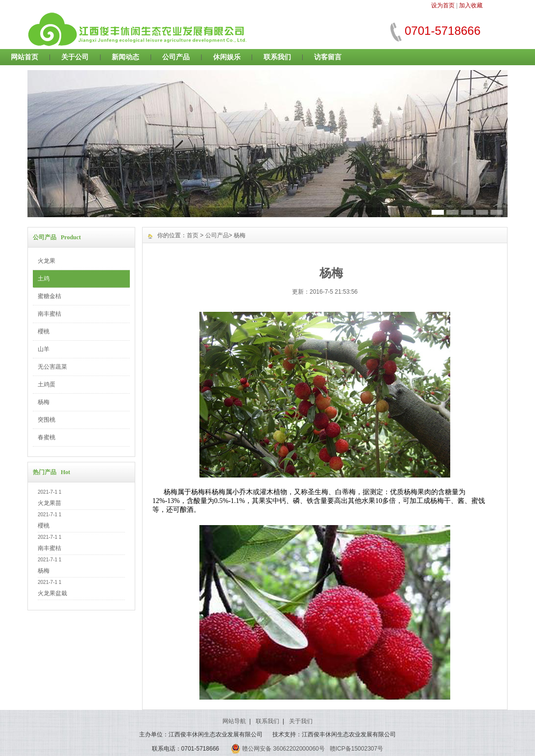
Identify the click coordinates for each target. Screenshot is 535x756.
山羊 (44, 349)
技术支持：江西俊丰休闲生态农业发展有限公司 (334, 734)
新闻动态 (125, 57)
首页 (193, 235)
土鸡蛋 (47, 384)
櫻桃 (44, 331)
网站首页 (24, 57)
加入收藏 (471, 5)
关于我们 (301, 721)
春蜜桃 (47, 437)
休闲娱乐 (227, 57)
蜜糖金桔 (49, 296)
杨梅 (44, 402)
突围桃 (47, 420)
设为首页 (443, 5)
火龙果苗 (49, 503)
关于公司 (75, 57)
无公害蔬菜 (52, 367)
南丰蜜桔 (49, 314)
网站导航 (234, 721)
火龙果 (47, 261)
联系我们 (277, 57)
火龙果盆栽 (52, 593)
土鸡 (44, 278)
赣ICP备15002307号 (356, 749)
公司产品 (176, 57)
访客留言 (328, 57)
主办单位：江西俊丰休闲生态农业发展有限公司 (201, 734)
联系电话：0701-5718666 (185, 749)
